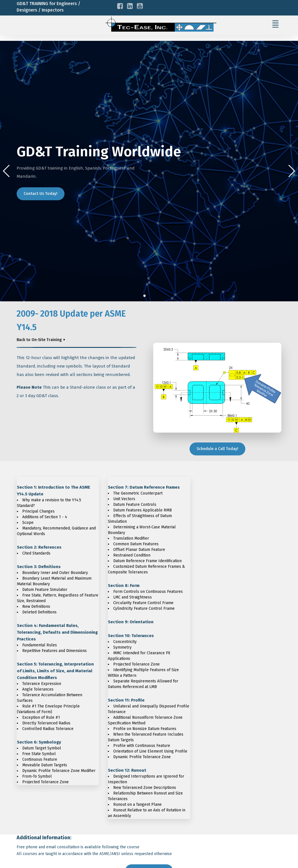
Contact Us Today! (41, 194)
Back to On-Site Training (39, 340)
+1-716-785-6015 (44, 20)
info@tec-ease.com (48, 29)
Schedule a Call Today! (217, 449)
